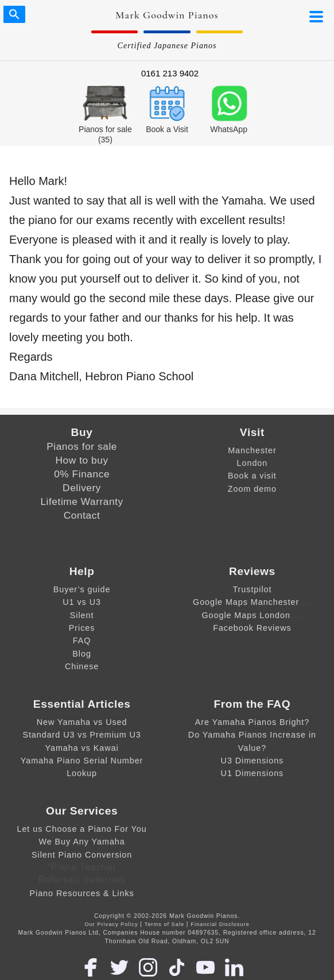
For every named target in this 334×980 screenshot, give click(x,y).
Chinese (82, 666)
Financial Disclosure (220, 924)
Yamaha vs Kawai (82, 748)
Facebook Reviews (252, 628)
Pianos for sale (82, 446)
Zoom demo (252, 489)
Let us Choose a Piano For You (81, 829)
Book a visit (252, 476)
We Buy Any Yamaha (81, 842)
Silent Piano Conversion (82, 855)
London (253, 463)
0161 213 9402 (170, 73)
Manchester (252, 450)
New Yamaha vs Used (82, 722)
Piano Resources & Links (81, 893)
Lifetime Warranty (81, 501)
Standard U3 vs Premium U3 (81, 735)
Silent (82, 615)
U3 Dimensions (253, 761)
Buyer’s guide (82, 589)
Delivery (82, 488)
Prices (82, 628)
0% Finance (82, 474)
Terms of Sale (164, 924)
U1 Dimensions (253, 773)
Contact (82, 515)
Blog (82, 654)
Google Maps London (246, 615)
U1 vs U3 (82, 602)
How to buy (82, 460)
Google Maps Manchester (246, 602)
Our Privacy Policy (111, 924)
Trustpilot (252, 589)
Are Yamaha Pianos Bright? (253, 722)
